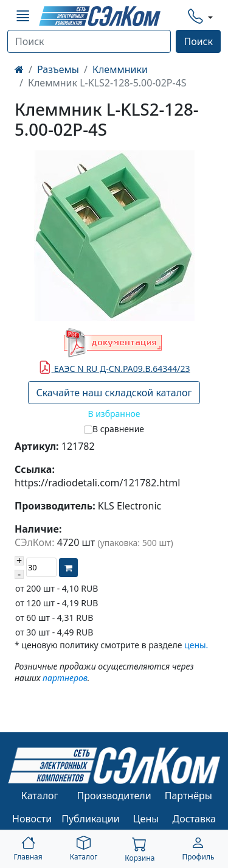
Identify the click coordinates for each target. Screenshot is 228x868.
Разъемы (58, 69)
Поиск (198, 41)
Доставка (195, 819)
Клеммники (120, 69)
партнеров (65, 678)
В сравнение (118, 429)
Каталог (40, 796)
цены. (196, 645)
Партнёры (188, 796)
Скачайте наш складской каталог (114, 393)
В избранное (114, 414)
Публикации (91, 819)
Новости (32, 819)
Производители (114, 796)
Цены (146, 819)
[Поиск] (89, 41)
